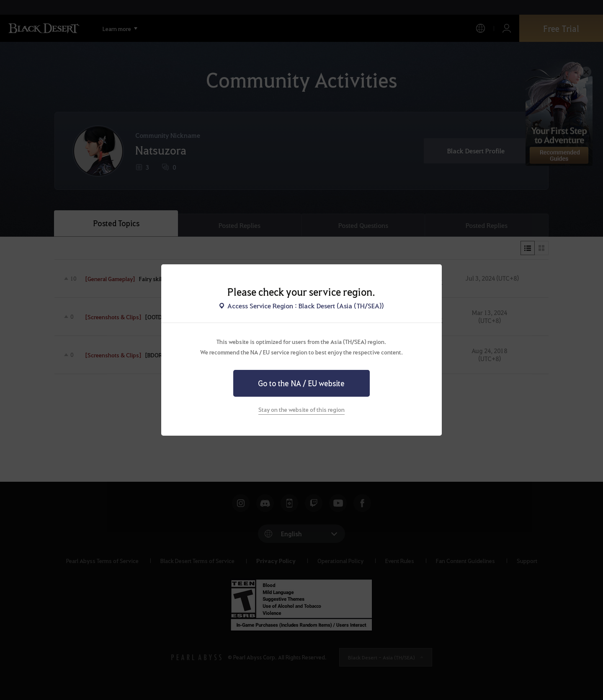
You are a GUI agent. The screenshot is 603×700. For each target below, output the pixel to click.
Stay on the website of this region (301, 409)
